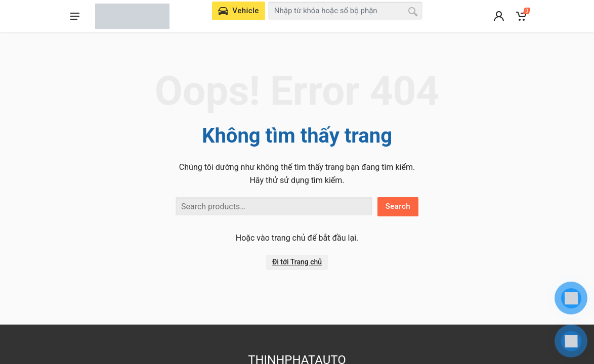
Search (398, 206)
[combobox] (346, 11)
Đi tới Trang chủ (297, 262)
